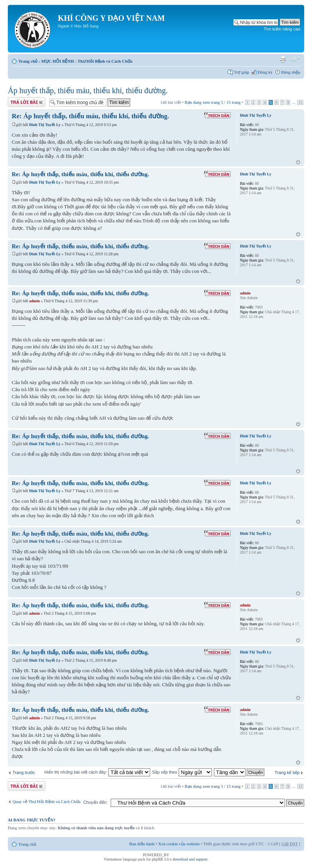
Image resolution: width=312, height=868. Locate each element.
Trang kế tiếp (287, 772)
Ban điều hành (142, 844)
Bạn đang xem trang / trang (212, 102)
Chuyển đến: (95, 802)
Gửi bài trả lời (27, 102)
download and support (190, 859)
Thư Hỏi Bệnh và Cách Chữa (105, 61)
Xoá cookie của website (179, 844)
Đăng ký (265, 72)
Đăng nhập (291, 72)
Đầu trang (298, 163)
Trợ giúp (241, 72)
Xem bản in (283, 60)
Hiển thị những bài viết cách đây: (97, 772)
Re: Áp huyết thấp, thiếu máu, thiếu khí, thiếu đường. (90, 116)
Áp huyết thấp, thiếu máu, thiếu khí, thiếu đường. (88, 90)
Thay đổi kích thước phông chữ (295, 60)
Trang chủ (28, 61)
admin (35, 301)
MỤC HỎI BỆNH (57, 61)
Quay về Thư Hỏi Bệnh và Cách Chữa (47, 801)
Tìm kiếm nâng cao (282, 29)
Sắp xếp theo (182, 772)
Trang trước (24, 772)
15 (300, 102)
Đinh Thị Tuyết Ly (45, 125)
